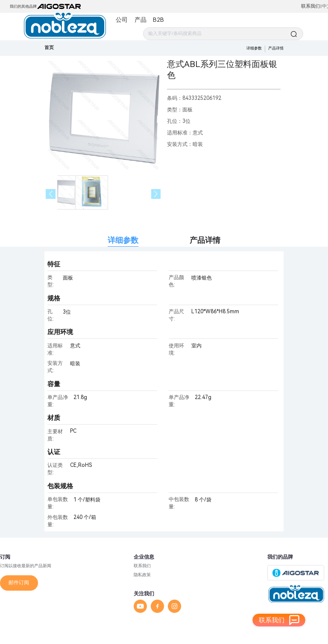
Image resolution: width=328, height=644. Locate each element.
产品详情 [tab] (205, 240)
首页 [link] (49, 48)
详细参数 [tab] (123, 240)
